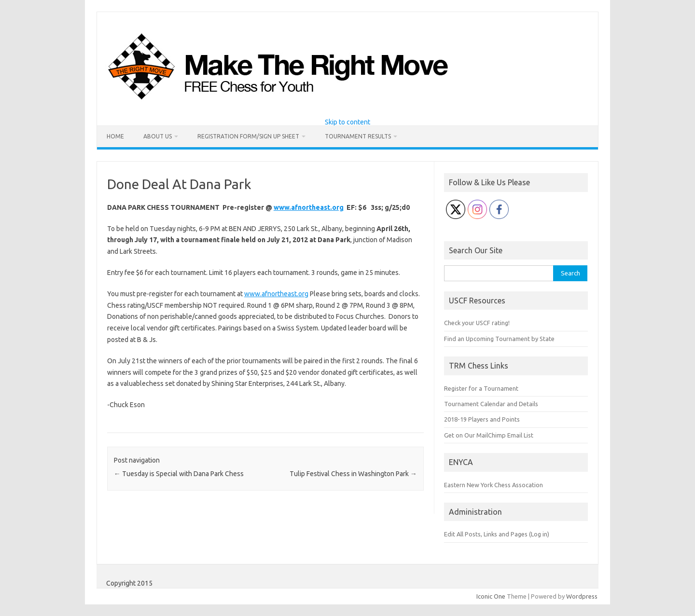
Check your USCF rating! (477, 323)
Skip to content (347, 122)
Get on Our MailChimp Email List (489, 435)
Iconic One (491, 596)
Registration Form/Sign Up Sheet (248, 136)
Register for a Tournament (481, 388)
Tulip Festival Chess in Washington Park (353, 474)
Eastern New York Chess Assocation (493, 485)
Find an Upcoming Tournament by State (499, 339)
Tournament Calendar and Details (491, 404)
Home (115, 136)
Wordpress (582, 596)
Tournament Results (358, 136)
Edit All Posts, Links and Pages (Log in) (497, 534)
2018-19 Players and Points (482, 419)
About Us (158, 136)
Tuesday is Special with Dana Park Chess (179, 474)
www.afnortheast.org (309, 207)
